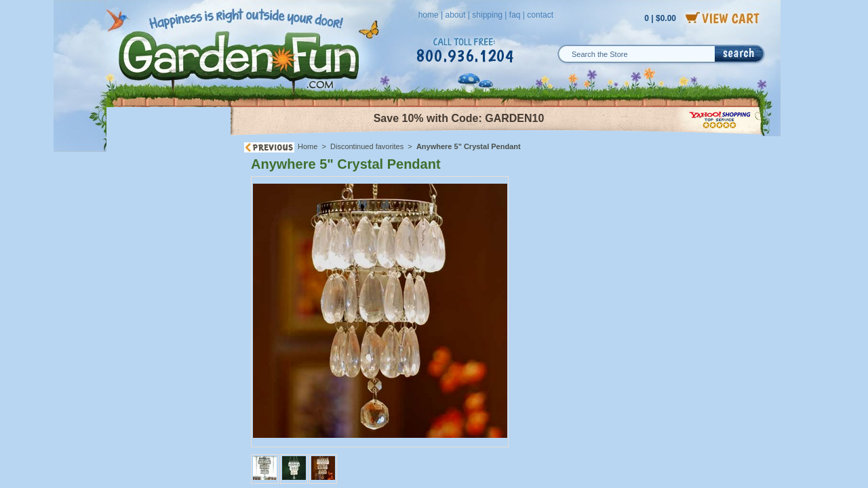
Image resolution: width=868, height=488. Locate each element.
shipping (487, 15)
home (429, 15)
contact (540, 15)
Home (308, 146)
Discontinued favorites (367, 146)
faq (515, 15)
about (455, 15)
